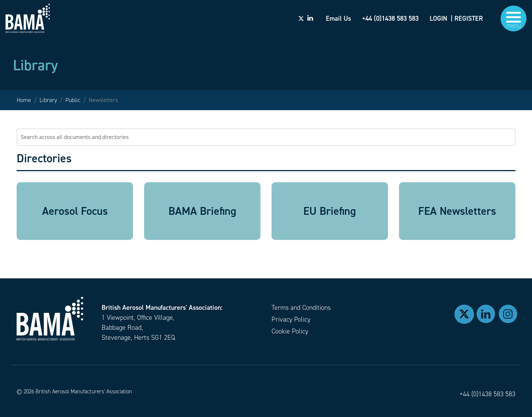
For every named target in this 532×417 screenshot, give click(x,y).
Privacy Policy (291, 319)
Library (48, 100)
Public (73, 100)
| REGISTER (467, 18)
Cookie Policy (290, 331)
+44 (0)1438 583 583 (487, 394)
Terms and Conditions (301, 308)
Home (24, 100)
